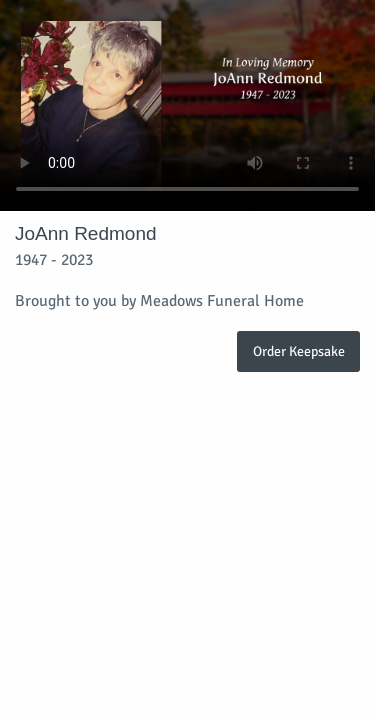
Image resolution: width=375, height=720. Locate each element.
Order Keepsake (299, 351)
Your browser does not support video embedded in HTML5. (187, 105)
